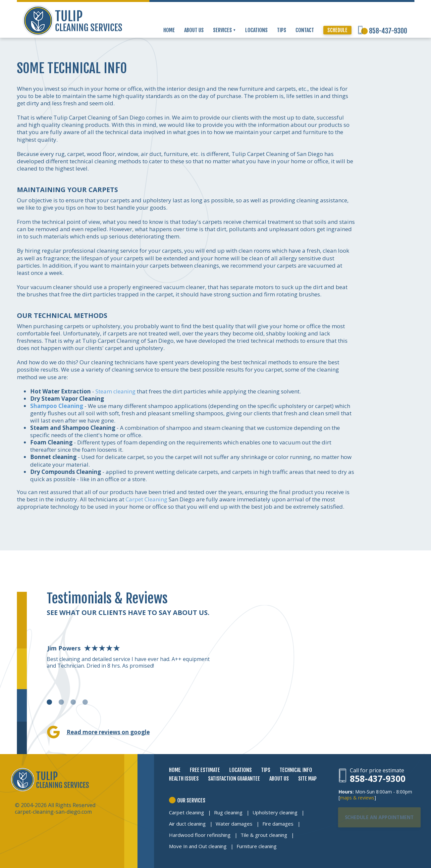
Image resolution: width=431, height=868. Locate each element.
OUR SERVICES (191, 800)
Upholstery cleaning (275, 812)
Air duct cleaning (187, 824)
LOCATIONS (256, 30)
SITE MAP (307, 779)
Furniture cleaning (257, 846)
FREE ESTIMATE (205, 770)
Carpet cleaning (187, 812)
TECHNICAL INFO (296, 770)
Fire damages (278, 824)
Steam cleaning (115, 391)
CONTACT (305, 30)
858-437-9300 (388, 31)
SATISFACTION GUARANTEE (234, 779)
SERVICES (225, 30)
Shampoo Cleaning (57, 406)
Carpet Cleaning (146, 499)
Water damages (234, 824)
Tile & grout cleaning (264, 835)
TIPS (282, 30)
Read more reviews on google (108, 732)
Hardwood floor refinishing (200, 835)
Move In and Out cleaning (198, 846)
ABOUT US (194, 30)
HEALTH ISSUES (184, 779)
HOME (169, 30)
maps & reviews (357, 798)
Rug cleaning (228, 812)
